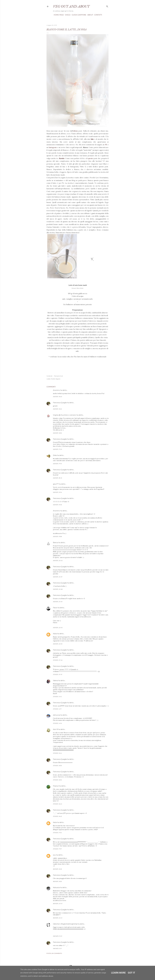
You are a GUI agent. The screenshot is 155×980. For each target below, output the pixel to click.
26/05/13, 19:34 (57, 492)
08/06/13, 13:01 (58, 936)
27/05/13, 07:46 (58, 660)
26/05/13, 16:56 (57, 433)
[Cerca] (107, 6)
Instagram (53, 147)
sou (54, 855)
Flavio (55, 608)
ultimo (76, 131)
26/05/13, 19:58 (57, 536)
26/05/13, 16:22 (57, 409)
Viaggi (67, 15)
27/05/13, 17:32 (57, 833)
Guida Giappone (78, 15)
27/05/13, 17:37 (57, 849)
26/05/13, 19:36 (57, 505)
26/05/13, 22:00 (58, 628)
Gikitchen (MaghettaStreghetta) (65, 924)
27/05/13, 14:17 (57, 709)
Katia (55, 634)
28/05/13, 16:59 (57, 881)
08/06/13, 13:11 (57, 948)
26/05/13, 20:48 (58, 589)
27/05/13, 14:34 (57, 723)
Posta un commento (54, 953)
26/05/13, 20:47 (58, 577)
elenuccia (57, 715)
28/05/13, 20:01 (58, 904)
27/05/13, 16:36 (57, 766)
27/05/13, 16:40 (57, 804)
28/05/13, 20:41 (58, 918)
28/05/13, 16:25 (57, 869)
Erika (55, 455)
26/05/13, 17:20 (57, 449)
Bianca (55, 543)
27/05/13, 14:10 (57, 697)
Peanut (56, 786)
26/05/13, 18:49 (57, 478)
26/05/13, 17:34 (57, 464)
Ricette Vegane (56, 379)
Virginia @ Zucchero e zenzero (65, 415)
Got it (132, 973)
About (89, 15)
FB (106, 145)
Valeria (55, 681)
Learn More (118, 973)
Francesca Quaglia (60, 403)
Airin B (55, 729)
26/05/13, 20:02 (58, 561)
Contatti (97, 15)
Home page (58, 15)
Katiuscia (56, 888)
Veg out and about (71, 6)
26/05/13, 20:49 (58, 602)
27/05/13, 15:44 (57, 753)
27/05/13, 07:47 (58, 674)
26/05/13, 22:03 (58, 644)
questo (91, 158)
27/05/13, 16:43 (57, 816)
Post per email (58, 376)
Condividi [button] (49, 376)
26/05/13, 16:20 (57, 397)
